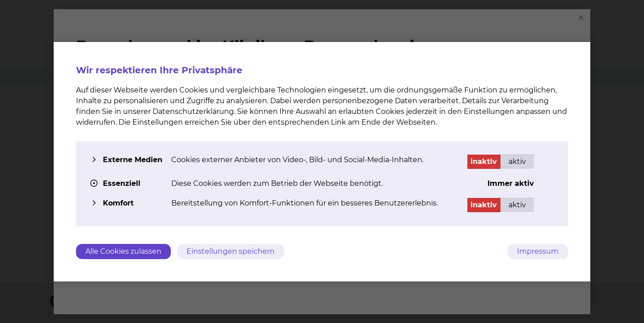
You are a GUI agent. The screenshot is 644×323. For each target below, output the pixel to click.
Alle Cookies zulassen (123, 251)
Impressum (538, 251)
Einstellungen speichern (231, 251)
